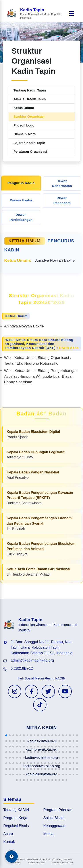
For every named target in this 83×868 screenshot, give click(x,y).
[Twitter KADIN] (48, 691)
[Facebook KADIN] (31, 691)
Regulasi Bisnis (16, 826)
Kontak (9, 842)
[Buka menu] (71, 14)
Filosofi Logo (24, 125)
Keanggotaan (54, 826)
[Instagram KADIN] (15, 691)
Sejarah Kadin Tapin (29, 143)
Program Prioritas (58, 810)
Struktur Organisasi (29, 116)
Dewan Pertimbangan (21, 217)
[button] (6, 735)
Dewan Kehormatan (62, 183)
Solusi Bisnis (54, 818)
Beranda (17, 863)
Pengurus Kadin (21, 183)
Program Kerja (15, 818)
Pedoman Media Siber (63, 863)
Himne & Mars (25, 134)
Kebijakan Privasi (37, 863)
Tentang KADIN (16, 810)
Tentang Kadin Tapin (30, 90)
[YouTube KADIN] (65, 691)
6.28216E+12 (22, 669)
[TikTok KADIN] (40, 705)
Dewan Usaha (21, 200)
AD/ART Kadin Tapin (30, 99)
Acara (8, 834)
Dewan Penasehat (62, 200)
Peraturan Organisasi (30, 151)
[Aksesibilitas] (12, 856)
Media (48, 834)
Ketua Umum (24, 108)
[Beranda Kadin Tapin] (37, 14)
